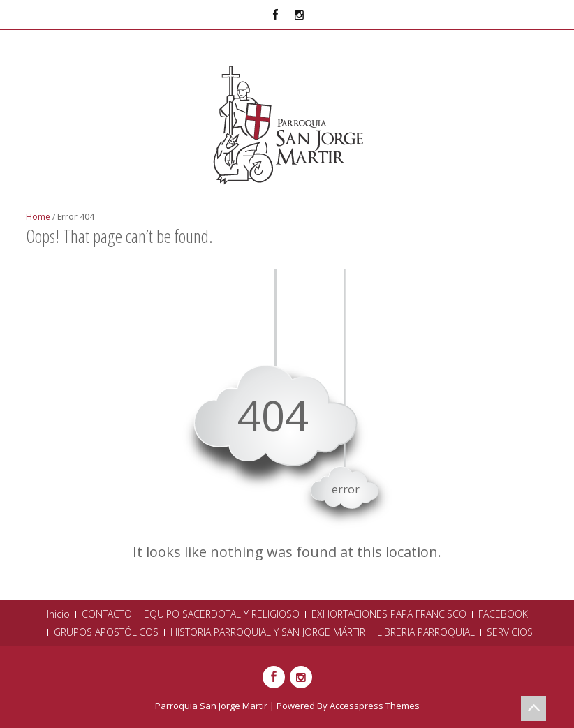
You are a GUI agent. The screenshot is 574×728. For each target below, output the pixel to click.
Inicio (58, 614)
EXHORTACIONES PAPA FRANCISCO (389, 614)
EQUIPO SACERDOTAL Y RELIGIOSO (222, 614)
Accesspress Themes (375, 706)
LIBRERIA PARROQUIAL (426, 632)
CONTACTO (107, 614)
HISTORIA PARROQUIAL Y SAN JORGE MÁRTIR (268, 632)
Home (38, 217)
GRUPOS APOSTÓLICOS (106, 632)
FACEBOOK (503, 614)
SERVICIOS (510, 632)
